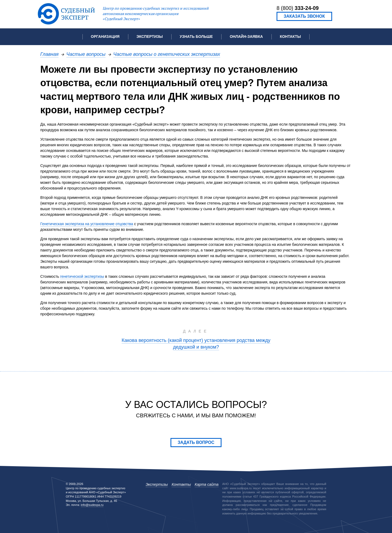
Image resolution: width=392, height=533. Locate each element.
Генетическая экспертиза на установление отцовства (87, 224)
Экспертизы (157, 484)
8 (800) (298, 8)
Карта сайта (207, 484)
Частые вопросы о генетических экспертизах (167, 54)
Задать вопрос (196, 442)
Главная (49, 54)
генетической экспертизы (82, 276)
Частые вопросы (86, 54)
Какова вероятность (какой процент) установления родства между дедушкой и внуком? (196, 344)
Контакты (290, 36)
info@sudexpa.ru (92, 505)
